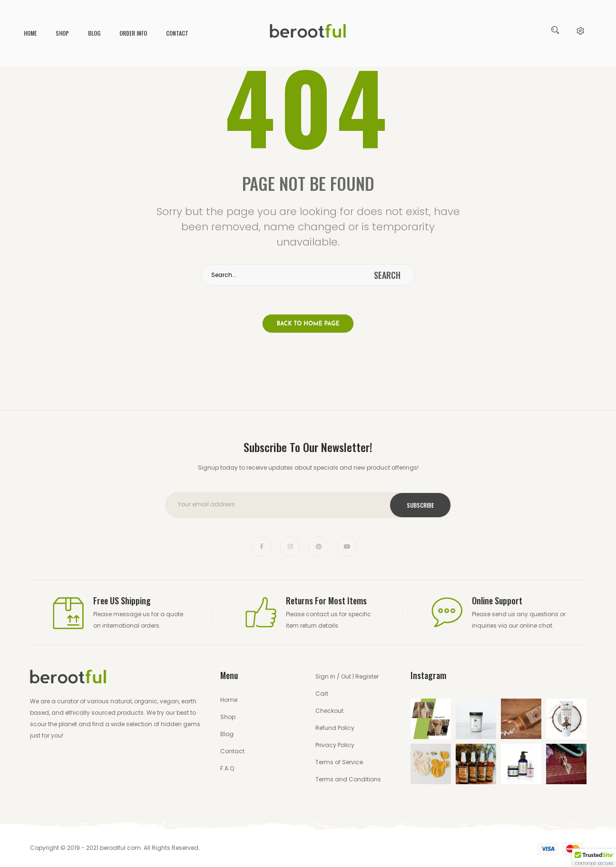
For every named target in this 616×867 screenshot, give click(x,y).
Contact (177, 33)
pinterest (319, 547)
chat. (546, 626)
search (387, 275)
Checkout (329, 711)
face (262, 547)
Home (30, 33)
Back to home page (308, 324)
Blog (94, 33)
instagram (290, 547)
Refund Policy (335, 728)
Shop (62, 33)
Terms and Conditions (348, 779)
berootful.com (120, 848)
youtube (347, 547)
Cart (322, 694)
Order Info (133, 33)
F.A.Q (227, 768)
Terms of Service (339, 762)
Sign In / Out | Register (347, 676)
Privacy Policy (335, 745)
